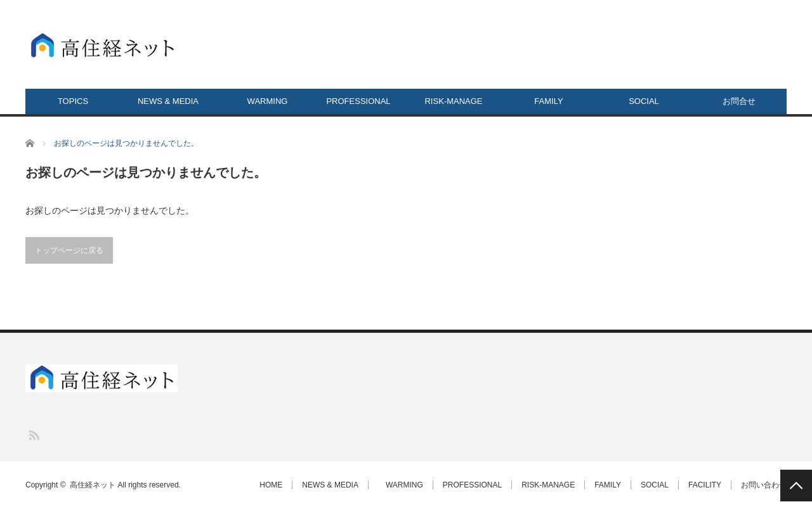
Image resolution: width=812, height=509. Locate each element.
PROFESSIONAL (358, 101)
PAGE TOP (796, 486)
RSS (33, 435)
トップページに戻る (69, 250)
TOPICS (73, 101)
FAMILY (548, 101)
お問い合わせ (764, 485)
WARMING (264, 101)
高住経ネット (93, 485)
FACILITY (705, 485)
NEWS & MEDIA (168, 101)
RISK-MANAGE (453, 101)
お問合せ (739, 101)
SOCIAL (644, 101)
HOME (271, 485)
